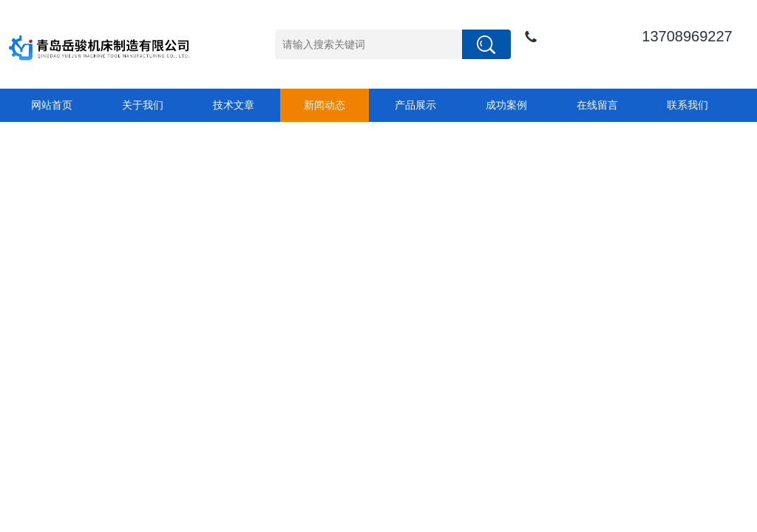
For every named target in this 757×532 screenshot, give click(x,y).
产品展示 (415, 105)
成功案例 (506, 105)
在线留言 (597, 105)
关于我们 (143, 105)
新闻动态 (325, 105)
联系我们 (688, 105)
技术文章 (234, 105)
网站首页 (52, 105)
